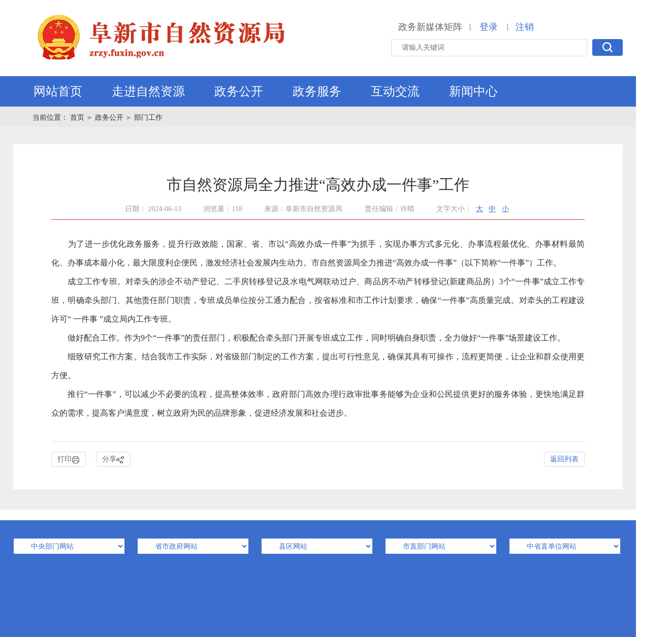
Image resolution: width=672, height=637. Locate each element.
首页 (78, 118)
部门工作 (148, 118)
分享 (113, 460)
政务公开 (239, 91)
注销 (525, 27)
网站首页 (58, 91)
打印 (69, 460)
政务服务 (317, 91)
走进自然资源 (148, 91)
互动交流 (395, 91)
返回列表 (564, 459)
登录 (489, 27)
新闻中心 (473, 91)
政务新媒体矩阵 (430, 27)
